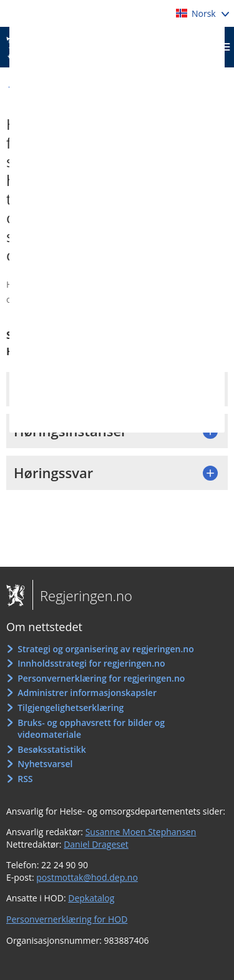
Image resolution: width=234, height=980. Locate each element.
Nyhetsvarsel (45, 764)
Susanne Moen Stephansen (141, 832)
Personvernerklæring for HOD (67, 919)
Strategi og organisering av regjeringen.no (106, 649)
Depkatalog (91, 898)
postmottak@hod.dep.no (87, 877)
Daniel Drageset (96, 844)
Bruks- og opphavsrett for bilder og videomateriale (91, 729)
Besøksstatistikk (52, 749)
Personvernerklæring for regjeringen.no (101, 678)
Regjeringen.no (82, 595)
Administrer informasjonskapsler (87, 693)
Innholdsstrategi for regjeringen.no (91, 663)
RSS (25, 779)
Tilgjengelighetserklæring (71, 708)
